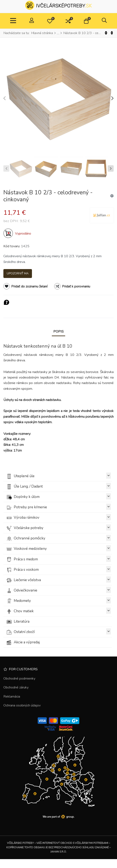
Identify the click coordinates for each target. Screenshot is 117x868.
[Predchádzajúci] (106, 33)
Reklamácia (12, 697)
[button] (50, 21)
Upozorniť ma (18, 273)
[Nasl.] (112, 33)
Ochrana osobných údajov (22, 705)
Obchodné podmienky (19, 679)
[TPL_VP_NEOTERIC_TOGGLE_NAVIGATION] (13, 21)
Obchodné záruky (16, 687)
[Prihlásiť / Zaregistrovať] (32, 21)
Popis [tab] (58, 331)
